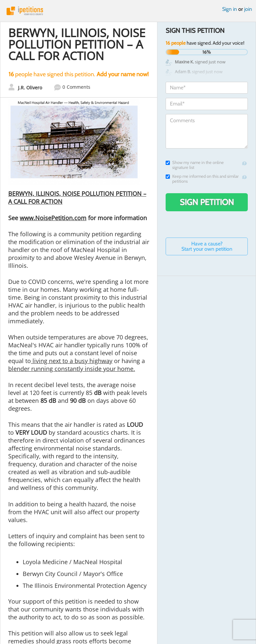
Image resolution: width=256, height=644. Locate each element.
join (248, 9)
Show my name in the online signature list (195, 165)
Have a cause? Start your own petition (207, 246)
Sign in (230, 9)
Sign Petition (207, 202)
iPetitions (128, 11)
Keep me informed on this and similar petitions (202, 179)
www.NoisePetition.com (53, 218)
